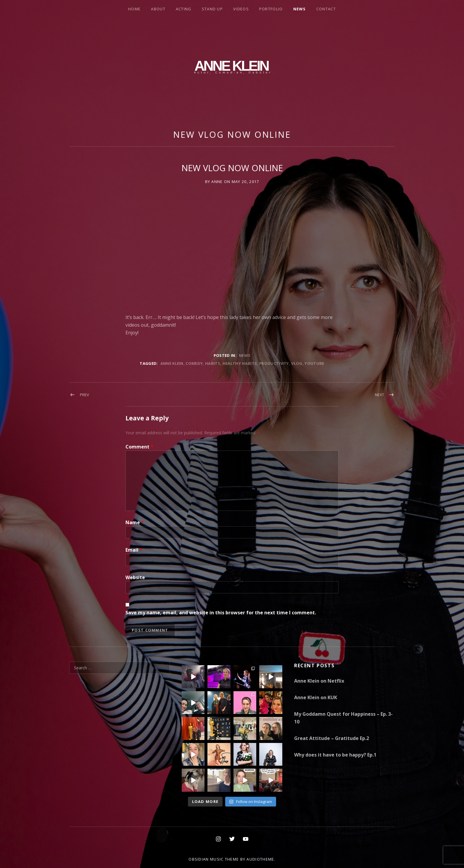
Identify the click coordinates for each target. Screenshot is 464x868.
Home (134, 9)
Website (135, 577)
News (300, 9)
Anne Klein (172, 363)
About (158, 9)
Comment (139, 447)
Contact (326, 9)
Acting (184, 9)
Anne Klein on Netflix (319, 681)
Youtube (314, 363)
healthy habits (240, 363)
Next (380, 395)
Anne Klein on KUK (316, 697)
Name (135, 522)
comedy (194, 363)
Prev (84, 395)
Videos (241, 9)
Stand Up (212, 9)
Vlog (297, 363)
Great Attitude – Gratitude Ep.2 (332, 738)
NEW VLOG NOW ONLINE (232, 134)
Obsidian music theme (214, 859)
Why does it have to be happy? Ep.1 (335, 755)
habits (213, 363)
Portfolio (271, 9)
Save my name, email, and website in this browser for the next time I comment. (221, 613)
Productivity (274, 363)
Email (134, 550)
